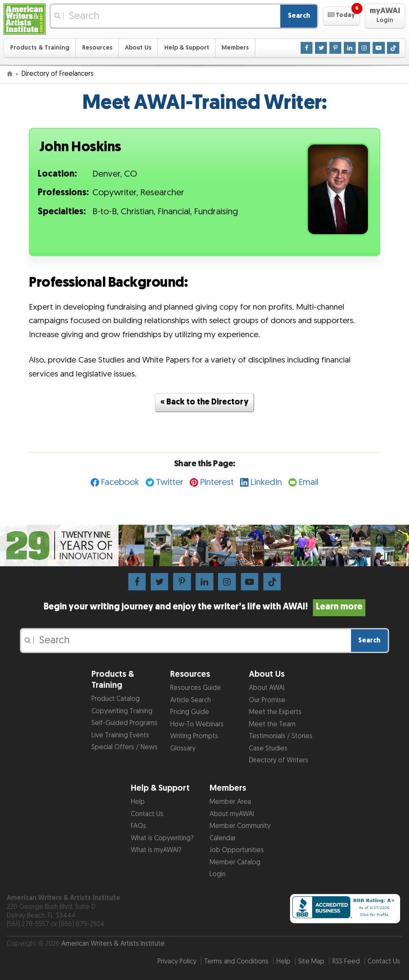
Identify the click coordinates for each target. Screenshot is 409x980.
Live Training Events (120, 735)
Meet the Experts (275, 712)
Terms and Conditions (236, 962)
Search (299, 16)
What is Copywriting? (162, 838)
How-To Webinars (197, 724)
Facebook (120, 482)
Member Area (230, 802)
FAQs (138, 826)
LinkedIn (266, 482)
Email (308, 482)
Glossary (183, 749)
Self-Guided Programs (124, 723)
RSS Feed (346, 962)
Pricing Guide (190, 712)
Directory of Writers (279, 760)
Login (218, 874)
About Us (138, 48)
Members (235, 48)
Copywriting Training (122, 711)
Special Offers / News (124, 747)
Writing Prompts (194, 736)
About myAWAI (232, 814)
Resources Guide (196, 688)
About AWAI (267, 688)
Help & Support (187, 48)
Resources (97, 48)
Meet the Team (272, 724)
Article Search (191, 700)
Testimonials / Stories (281, 736)
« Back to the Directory (204, 402)
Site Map (311, 962)
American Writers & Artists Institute (113, 944)
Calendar (223, 838)
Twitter (170, 482)
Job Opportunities (237, 850)
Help (138, 802)
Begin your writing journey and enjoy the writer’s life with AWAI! (204, 607)
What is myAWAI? (156, 850)
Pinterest (217, 482)
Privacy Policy (177, 962)
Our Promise (267, 700)
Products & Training (40, 48)
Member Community (240, 826)
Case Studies (268, 749)
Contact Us (147, 814)
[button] (341, 16)
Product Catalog (116, 699)
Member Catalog (235, 862)
